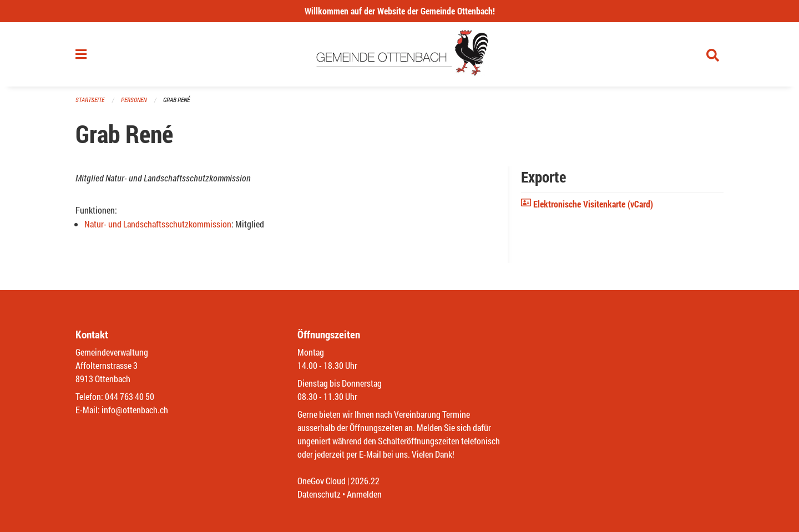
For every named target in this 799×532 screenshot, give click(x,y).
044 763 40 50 (130, 396)
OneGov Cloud (322, 481)
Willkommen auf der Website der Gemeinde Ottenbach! (400, 11)
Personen (134, 100)
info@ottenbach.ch (135, 410)
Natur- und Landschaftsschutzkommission (158, 224)
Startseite (90, 100)
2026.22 (365, 481)
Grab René (176, 100)
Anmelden (364, 494)
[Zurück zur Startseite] (400, 54)
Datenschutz (319, 494)
